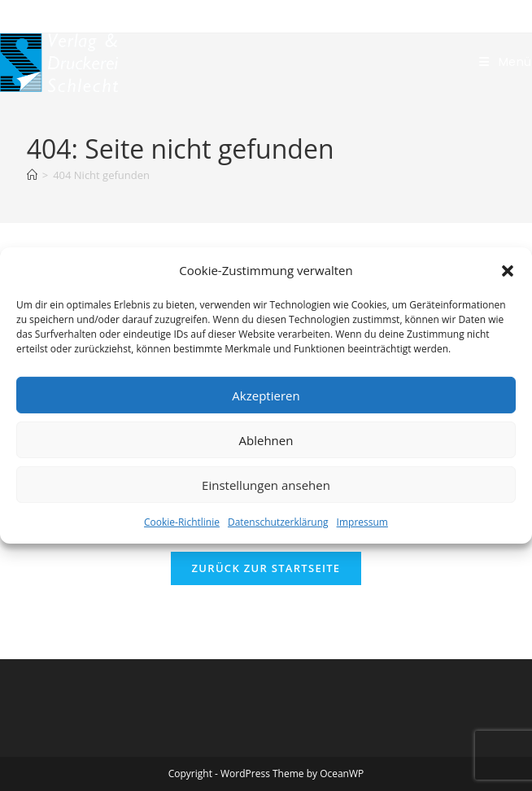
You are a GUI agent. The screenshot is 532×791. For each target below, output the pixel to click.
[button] (508, 270)
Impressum (362, 522)
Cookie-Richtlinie (182, 522)
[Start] (32, 175)
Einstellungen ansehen (266, 484)
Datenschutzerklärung (278, 522)
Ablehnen (266, 439)
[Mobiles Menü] (506, 62)
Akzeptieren (266, 395)
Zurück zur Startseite (266, 568)
